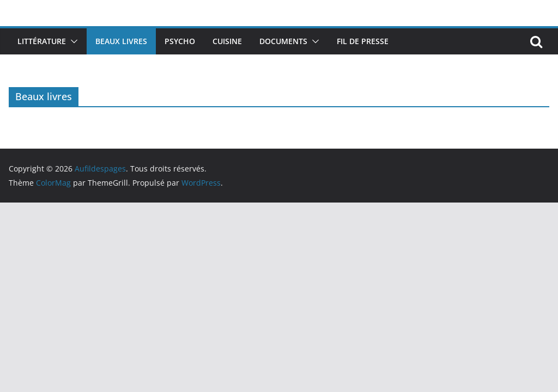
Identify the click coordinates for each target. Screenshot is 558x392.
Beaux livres (121, 41)
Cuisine (227, 41)
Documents (283, 41)
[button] (72, 41)
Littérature (42, 41)
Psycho (180, 41)
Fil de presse (363, 41)
